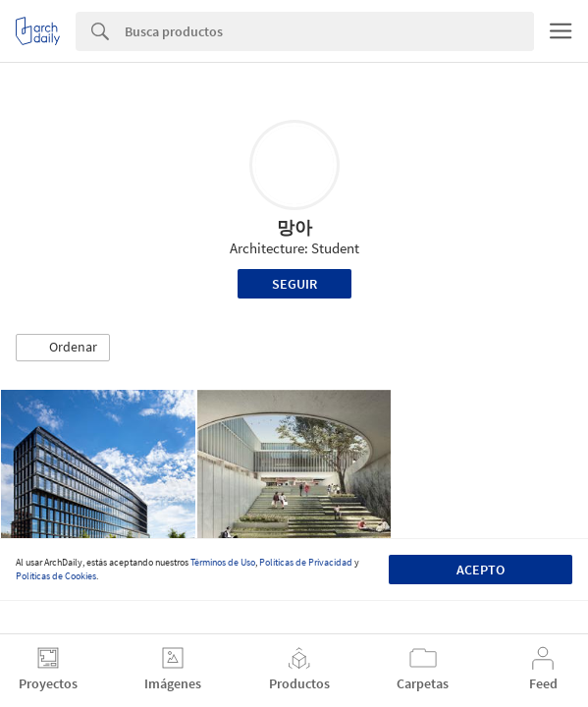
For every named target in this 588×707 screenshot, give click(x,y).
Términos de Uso (223, 562)
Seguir (294, 284)
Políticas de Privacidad (306, 562)
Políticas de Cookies (56, 576)
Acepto (481, 570)
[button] (63, 348)
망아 (294, 227)
